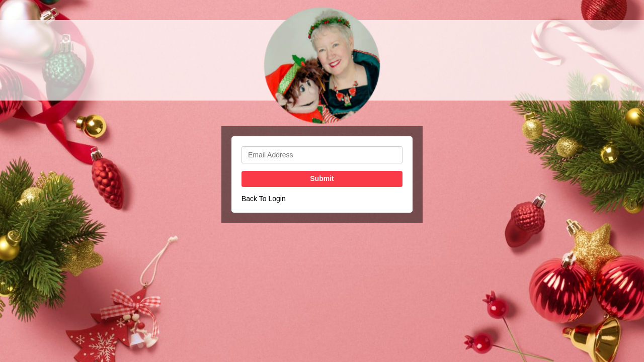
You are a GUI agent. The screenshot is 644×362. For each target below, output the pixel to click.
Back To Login (264, 199)
